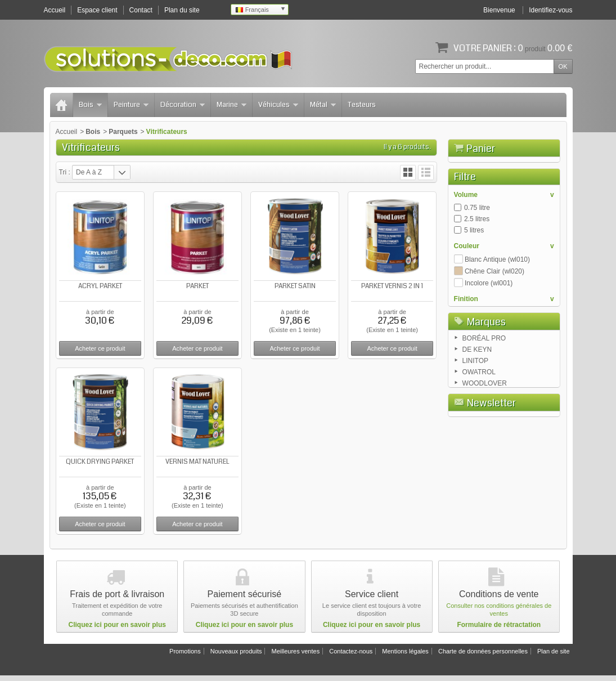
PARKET (197, 286)
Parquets (123, 132)
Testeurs (362, 105)
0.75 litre (477, 271)
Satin (472, 387)
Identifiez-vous (550, 10)
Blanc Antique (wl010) (497, 323)
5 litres (474, 294)
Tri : (65, 172)
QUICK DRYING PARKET (100, 462)
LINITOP (475, 456)
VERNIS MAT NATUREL (197, 462)
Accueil (67, 132)
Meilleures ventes (296, 657)
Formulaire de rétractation (499, 630)
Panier (481, 149)
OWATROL (479, 468)
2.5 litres (477, 283)
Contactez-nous (351, 657)
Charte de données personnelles (483, 657)
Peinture (131, 105)
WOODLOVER (485, 479)
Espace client (97, 10)
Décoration (183, 105)
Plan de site (553, 657)
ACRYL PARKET (100, 286)
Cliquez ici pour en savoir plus (117, 630)
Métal (323, 105)
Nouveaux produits (236, 657)
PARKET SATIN (295, 286)
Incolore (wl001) (489, 347)
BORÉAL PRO (484, 434)
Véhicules (278, 105)
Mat (470, 375)
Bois (90, 105)
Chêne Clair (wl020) (494, 335)
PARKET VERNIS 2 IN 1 (392, 286)
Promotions (185, 657)
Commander (532, 212)
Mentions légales (405, 657)
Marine (231, 105)
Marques (486, 415)
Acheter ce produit (100, 348)
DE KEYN (477, 445)
